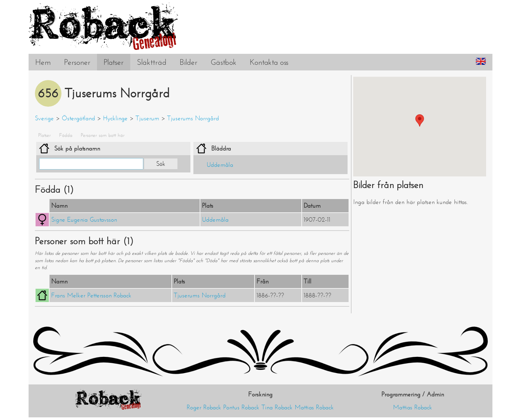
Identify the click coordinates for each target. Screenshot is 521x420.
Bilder (189, 62)
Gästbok (224, 62)
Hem (43, 62)
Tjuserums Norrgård (193, 118)
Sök (161, 164)
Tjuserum (147, 118)
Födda (66, 135)
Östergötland (78, 118)
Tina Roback (277, 407)
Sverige (44, 118)
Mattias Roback (314, 407)
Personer (77, 62)
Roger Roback (204, 407)
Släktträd (152, 62)
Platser (114, 62)
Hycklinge (115, 118)
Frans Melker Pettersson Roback (91, 295)
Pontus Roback (241, 407)
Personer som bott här (103, 135)
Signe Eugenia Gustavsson (84, 220)
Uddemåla (220, 165)
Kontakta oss (269, 62)
